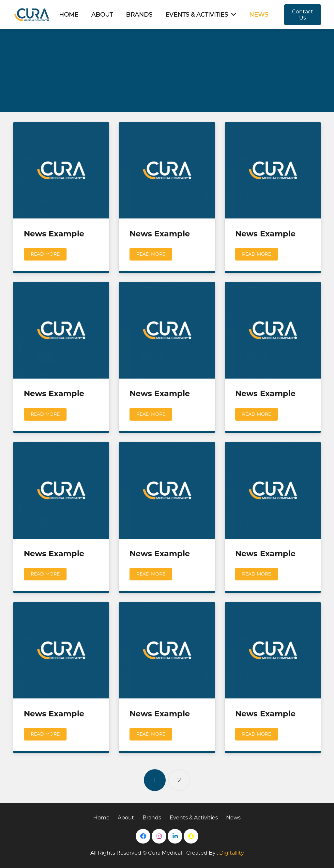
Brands (152, 818)
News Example (54, 234)
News (233, 818)
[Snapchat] (191, 836)
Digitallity (232, 853)
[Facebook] (143, 836)
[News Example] (61, 170)
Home (101, 818)
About (126, 818)
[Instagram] (159, 836)
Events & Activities (194, 818)
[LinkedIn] (175, 836)
